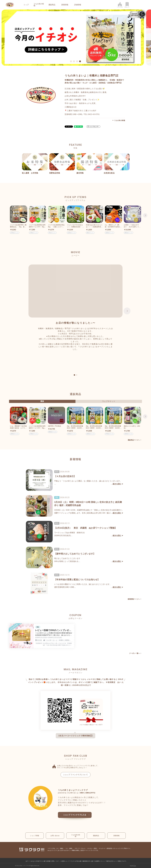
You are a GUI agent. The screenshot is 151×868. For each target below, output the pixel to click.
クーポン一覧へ (134, 653)
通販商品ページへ (134, 440)
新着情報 (65, 5)
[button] (93, 127)
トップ (26, 5)
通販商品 (52, 5)
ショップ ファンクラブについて (75, 775)
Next (145, 215)
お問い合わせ (55, 836)
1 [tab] (74, 375)
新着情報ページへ (134, 599)
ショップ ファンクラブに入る (75, 815)
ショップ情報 (35, 836)
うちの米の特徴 (39, 5)
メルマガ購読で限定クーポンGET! (91, 725)
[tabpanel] (75, 38)
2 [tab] (77, 375)
